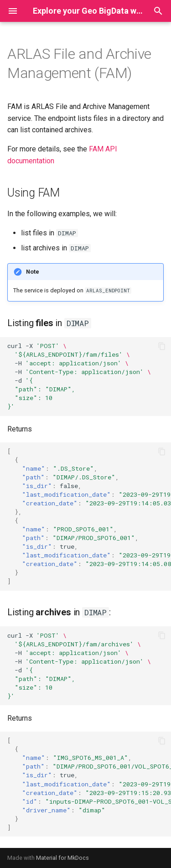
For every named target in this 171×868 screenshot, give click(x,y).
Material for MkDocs (62, 858)
